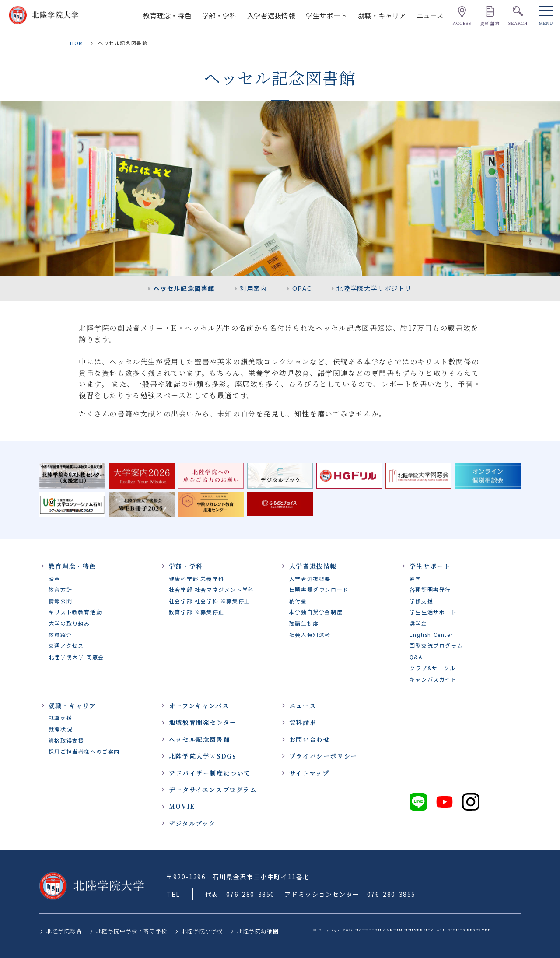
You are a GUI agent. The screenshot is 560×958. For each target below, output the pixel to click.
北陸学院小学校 (202, 931)
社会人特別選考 (310, 635)
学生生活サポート (433, 612)
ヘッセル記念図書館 (184, 288)
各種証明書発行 (430, 589)
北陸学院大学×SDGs (203, 756)
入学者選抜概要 (310, 579)
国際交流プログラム (436, 645)
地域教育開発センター (203, 722)
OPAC (302, 288)
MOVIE (182, 806)
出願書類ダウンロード (319, 589)
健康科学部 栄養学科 (197, 579)
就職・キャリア (382, 15)
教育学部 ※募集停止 (197, 612)
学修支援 (421, 601)
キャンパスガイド (433, 679)
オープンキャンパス (199, 706)
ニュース (430, 15)
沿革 (54, 579)
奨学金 (418, 623)
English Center (431, 635)
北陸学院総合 (64, 931)
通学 (415, 579)
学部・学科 (219, 15)
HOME (78, 43)
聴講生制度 (304, 623)
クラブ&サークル (433, 668)
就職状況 (60, 729)
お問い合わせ (310, 739)
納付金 (298, 601)
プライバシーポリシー (323, 756)
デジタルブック (192, 823)
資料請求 (303, 722)
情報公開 (60, 601)
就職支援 (60, 718)
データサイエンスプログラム (213, 790)
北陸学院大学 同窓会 (76, 657)
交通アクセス (66, 645)
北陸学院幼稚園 (258, 931)
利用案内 (253, 288)
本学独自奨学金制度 (316, 612)
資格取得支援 (66, 740)
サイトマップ (309, 773)
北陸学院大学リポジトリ (374, 288)
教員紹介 (60, 635)
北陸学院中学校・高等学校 (132, 931)
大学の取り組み (69, 623)
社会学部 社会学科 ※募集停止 (210, 601)
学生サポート (327, 15)
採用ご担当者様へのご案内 (84, 751)
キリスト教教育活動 (75, 612)
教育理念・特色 (167, 15)
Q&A (416, 657)
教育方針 (60, 589)
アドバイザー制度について (210, 773)
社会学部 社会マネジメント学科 (212, 589)
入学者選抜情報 (271, 15)
